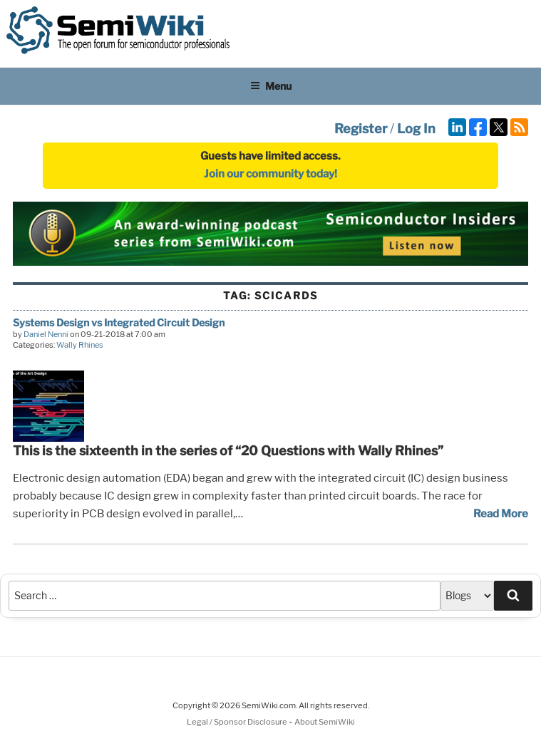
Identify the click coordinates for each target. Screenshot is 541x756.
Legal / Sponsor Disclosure (238, 722)
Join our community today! (270, 174)
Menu (271, 86)
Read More (501, 514)
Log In (416, 129)
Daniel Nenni (46, 334)
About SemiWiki (325, 722)
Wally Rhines (80, 345)
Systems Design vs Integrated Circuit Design (119, 322)
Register (361, 129)
